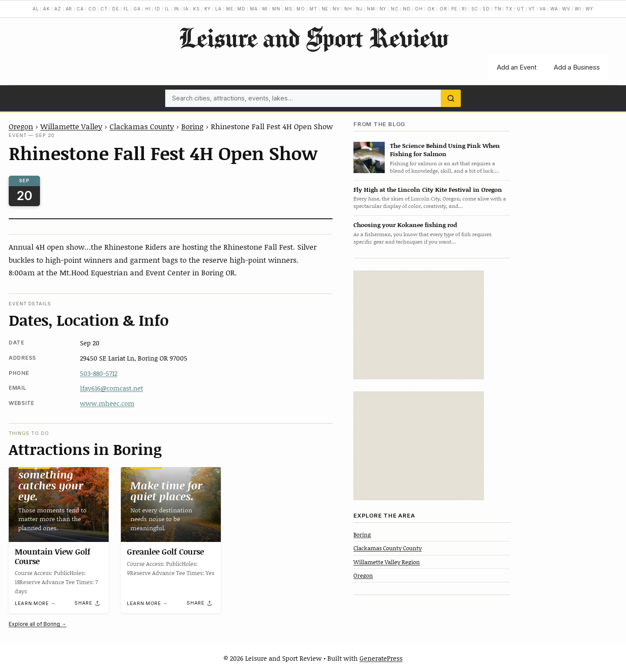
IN (177, 9)
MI (265, 9)
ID (158, 9)
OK (431, 9)
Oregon (21, 126)
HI (148, 9)
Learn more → (35, 604)
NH (348, 9)
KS (196, 9)
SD (486, 9)
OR (443, 9)
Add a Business (577, 67)
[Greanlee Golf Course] (171, 505)
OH (419, 9)
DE (116, 9)
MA (254, 9)
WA (554, 9)
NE (325, 9)
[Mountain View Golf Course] (59, 505)
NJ (359, 9)
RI (464, 9)
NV (336, 9)
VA (543, 9)
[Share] (87, 603)
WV (566, 9)
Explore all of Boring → (38, 624)
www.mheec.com (107, 403)
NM (371, 9)
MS (289, 9)
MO (301, 9)
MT (313, 9)
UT (521, 9)
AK (47, 9)
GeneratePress (381, 658)
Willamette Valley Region (387, 562)
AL (36, 9)
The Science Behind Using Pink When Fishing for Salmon (445, 150)
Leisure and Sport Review (313, 37)
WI (578, 9)
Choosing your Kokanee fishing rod (405, 225)
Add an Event (517, 67)
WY (590, 9)
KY (208, 9)
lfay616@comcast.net (112, 388)
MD (241, 9)
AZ (58, 9)
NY (383, 9)
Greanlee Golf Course (165, 552)
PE (454, 9)
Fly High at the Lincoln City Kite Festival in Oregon (428, 189)
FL (127, 9)
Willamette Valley (71, 126)
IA (186, 9)
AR (69, 9)
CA (80, 9)
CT (104, 9)
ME (230, 9)
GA (137, 9)
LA (218, 9)
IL (167, 9)
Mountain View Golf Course (53, 557)
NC (395, 9)
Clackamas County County (388, 548)
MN (276, 9)
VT (532, 9)
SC (475, 9)
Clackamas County (142, 126)
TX (509, 9)
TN (498, 9)
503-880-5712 (99, 373)
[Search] (451, 98)
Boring (192, 126)
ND (407, 9)
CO (92, 9)
